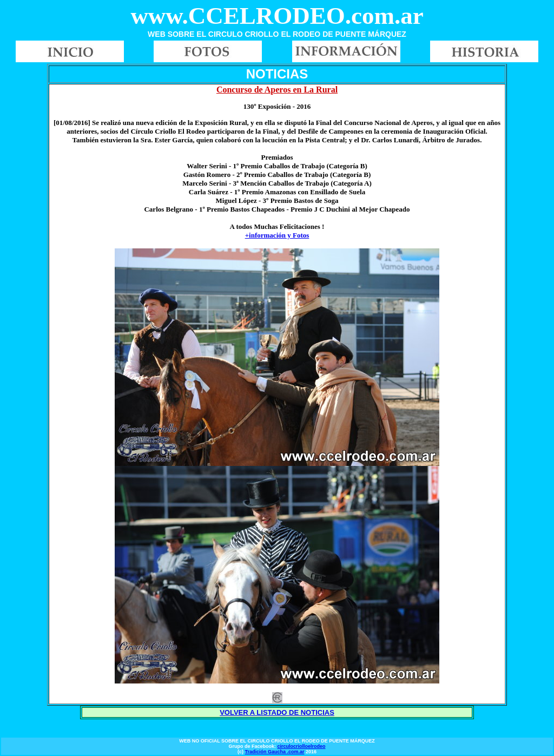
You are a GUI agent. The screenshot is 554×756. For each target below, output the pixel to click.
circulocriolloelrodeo (301, 746)
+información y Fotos (277, 235)
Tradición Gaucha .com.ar (274, 752)
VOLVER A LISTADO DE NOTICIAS (277, 712)
